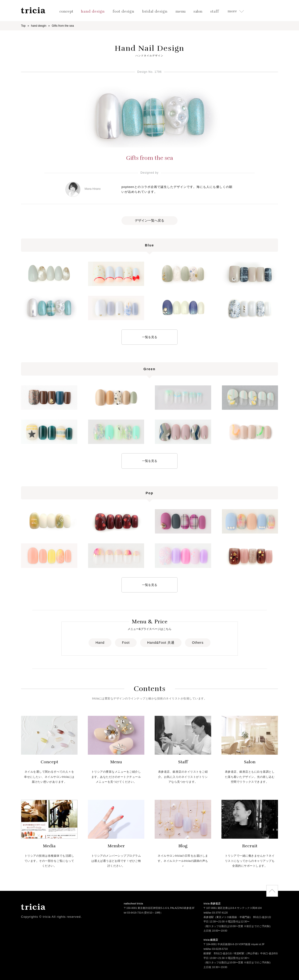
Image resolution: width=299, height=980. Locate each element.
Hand (100, 643)
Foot (126, 643)
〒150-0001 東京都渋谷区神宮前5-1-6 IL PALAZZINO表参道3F (159, 909)
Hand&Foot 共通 (161, 643)
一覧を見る (150, 337)
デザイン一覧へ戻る (149, 220)
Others (198, 643)
